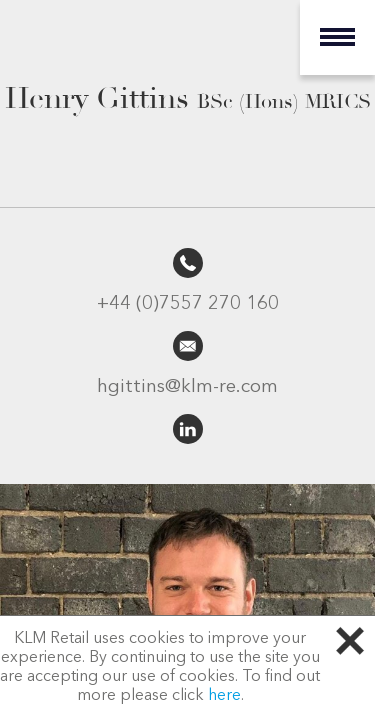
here (224, 696)
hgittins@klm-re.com (187, 387)
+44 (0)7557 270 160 (188, 304)
